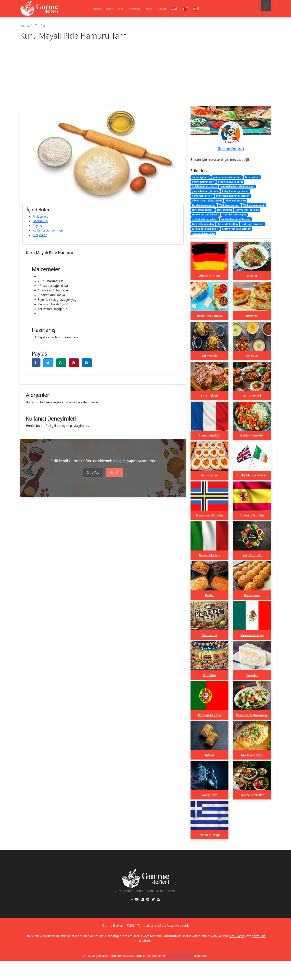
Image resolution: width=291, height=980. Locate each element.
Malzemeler (41, 216)
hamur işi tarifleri (202, 196)
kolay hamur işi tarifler (235, 191)
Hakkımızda (134, 9)
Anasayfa (97, 9)
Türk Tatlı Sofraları (202, 210)
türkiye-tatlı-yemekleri (205, 229)
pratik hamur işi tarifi (230, 182)
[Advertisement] (146, 77)
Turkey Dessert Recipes (205, 215)
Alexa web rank (178, 926)
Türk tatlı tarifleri (228, 224)
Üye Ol (114, 473)
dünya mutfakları (236, 201)
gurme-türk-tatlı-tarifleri (236, 229)
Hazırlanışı (40, 221)
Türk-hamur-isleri (229, 205)
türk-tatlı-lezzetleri (253, 224)
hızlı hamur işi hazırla (204, 186)
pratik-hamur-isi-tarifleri (227, 177)
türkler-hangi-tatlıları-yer (236, 219)
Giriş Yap (162, 9)
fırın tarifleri (252, 177)
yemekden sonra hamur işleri (237, 186)
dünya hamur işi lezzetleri (207, 201)
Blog (121, 9)
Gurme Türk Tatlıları (247, 210)
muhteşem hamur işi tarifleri (233, 196)
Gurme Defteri (231, 148)
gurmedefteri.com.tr (180, 956)
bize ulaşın (236, 936)
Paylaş (37, 226)
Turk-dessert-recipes (234, 215)
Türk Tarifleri (224, 210)
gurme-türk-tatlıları (203, 233)
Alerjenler (40, 235)
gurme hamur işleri (203, 182)
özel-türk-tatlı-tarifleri (205, 219)
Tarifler (110, 9)
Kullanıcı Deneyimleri (48, 230)
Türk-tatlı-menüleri (203, 224)
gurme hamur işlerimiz (205, 191)
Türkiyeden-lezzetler (204, 205)
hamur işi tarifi (200, 177)
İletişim (149, 9)
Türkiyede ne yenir (254, 205)
